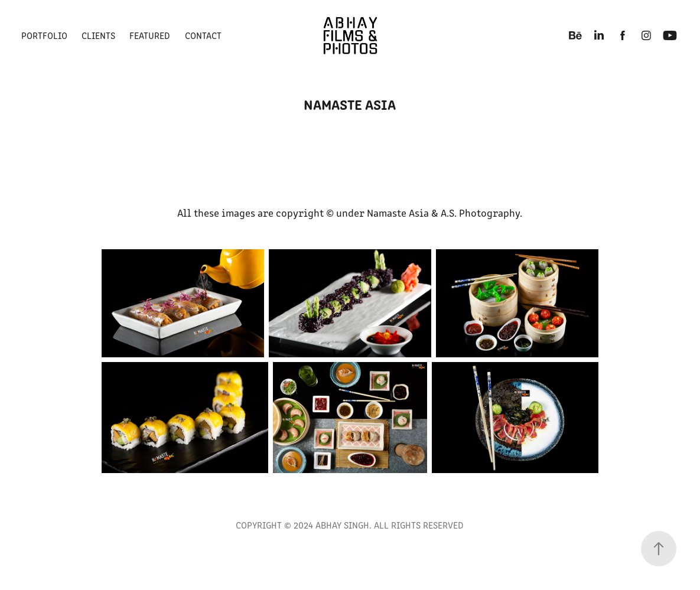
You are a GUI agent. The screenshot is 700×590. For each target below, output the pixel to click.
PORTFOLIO (44, 35)
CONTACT (203, 35)
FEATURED (150, 35)
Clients (98, 35)
